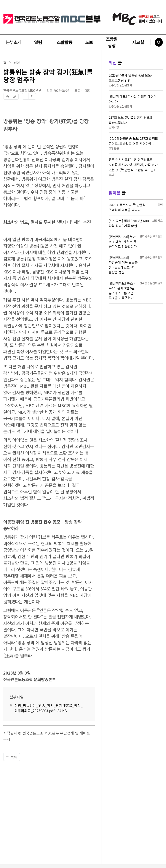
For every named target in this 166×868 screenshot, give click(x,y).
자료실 (138, 42)
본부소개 (14, 42)
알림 (38, 42)
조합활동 (65, 42)
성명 (17, 63)
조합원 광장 (112, 42)
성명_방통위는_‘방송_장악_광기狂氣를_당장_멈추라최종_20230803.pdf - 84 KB (49, 708)
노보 (89, 42)
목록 (12, 757)
